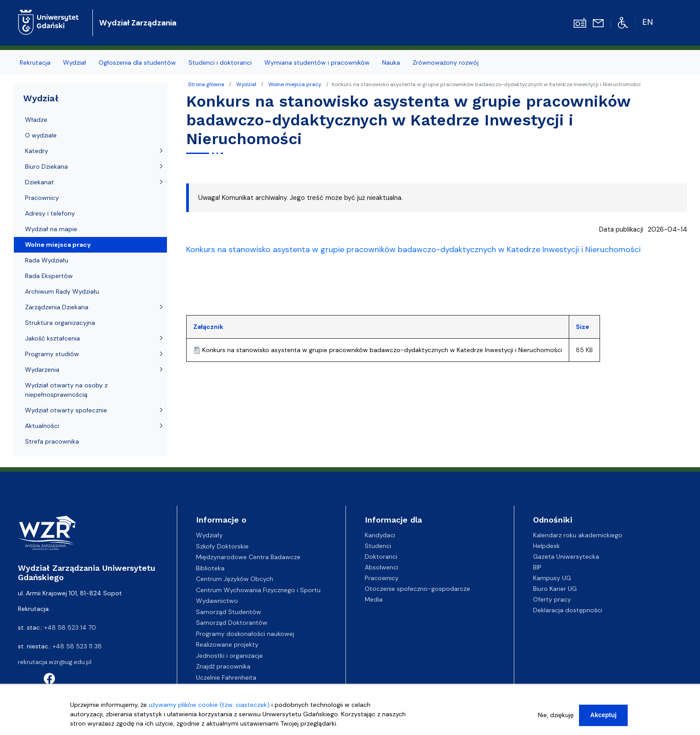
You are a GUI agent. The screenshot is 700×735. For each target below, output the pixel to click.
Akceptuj (603, 715)
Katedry (37, 151)
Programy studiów (52, 354)
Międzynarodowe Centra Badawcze (248, 557)
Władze (36, 120)
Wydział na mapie (51, 229)
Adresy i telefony (50, 213)
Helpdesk (546, 546)
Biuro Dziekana (46, 166)
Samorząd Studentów (229, 612)
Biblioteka (210, 568)
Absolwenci (381, 567)
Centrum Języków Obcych (235, 579)
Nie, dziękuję (556, 715)
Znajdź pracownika (223, 666)
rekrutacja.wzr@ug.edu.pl (55, 662)
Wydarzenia (42, 370)
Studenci (378, 546)
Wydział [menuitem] (75, 62)
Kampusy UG (552, 578)
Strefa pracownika (52, 441)
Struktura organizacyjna (60, 323)
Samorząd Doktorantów (232, 623)
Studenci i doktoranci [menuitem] (220, 62)
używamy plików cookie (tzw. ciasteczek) (209, 705)
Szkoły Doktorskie (222, 546)
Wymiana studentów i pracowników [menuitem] (317, 62)
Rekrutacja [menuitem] (35, 62)
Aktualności (42, 426)
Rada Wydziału (47, 260)
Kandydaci (380, 535)
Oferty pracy (552, 599)
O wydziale (41, 135)
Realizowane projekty (227, 644)
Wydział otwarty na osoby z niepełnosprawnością (66, 390)
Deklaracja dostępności (568, 610)
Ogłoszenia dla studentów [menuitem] (137, 62)
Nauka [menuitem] (391, 62)
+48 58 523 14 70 (70, 627)
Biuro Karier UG (555, 589)
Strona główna (206, 84)
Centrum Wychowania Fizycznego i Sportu (258, 590)
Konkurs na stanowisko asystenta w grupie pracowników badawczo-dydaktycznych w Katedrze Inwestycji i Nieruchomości (382, 350)
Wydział (246, 84)
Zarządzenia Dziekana (57, 307)
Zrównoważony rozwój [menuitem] (446, 62)
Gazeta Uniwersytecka (566, 556)
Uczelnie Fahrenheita (226, 677)
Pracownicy (42, 198)
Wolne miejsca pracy (295, 84)
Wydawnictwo (217, 601)
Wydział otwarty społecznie (66, 410)
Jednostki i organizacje (229, 656)
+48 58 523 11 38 (77, 646)
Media (374, 599)
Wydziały (209, 535)
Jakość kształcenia (52, 338)
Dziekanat (40, 182)
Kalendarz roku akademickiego (578, 535)
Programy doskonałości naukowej (245, 634)
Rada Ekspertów (49, 276)
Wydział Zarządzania (138, 23)
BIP (537, 567)
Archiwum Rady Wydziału (62, 291)
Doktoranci (381, 556)
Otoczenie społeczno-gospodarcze (417, 589)
